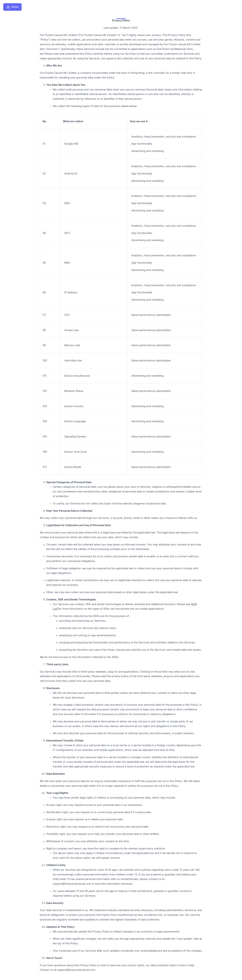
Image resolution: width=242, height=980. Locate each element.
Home (12, 7)
